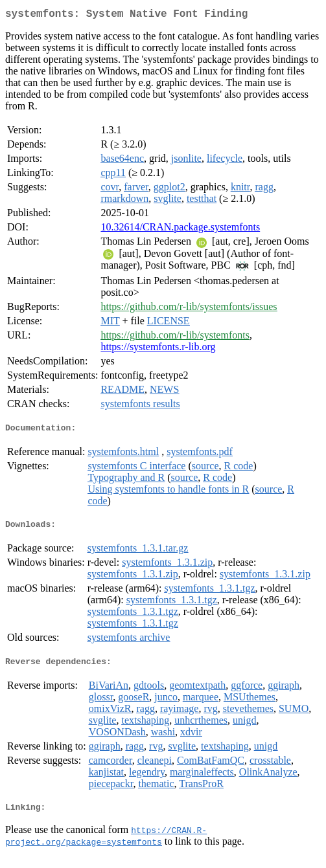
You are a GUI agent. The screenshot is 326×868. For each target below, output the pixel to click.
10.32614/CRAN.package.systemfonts (180, 229)
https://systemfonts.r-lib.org (158, 349)
